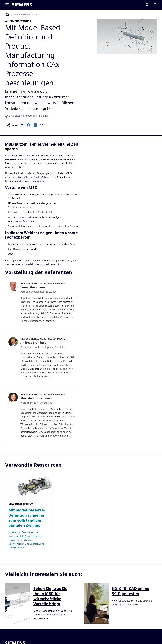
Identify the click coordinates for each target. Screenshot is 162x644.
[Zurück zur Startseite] (7, 15)
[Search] (147, 5)
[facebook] (29, 125)
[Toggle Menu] (7, 5)
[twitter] (22, 125)
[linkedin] (35, 125)
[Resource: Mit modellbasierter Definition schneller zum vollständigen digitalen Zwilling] (29, 513)
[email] (42, 125)
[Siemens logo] (22, 5)
